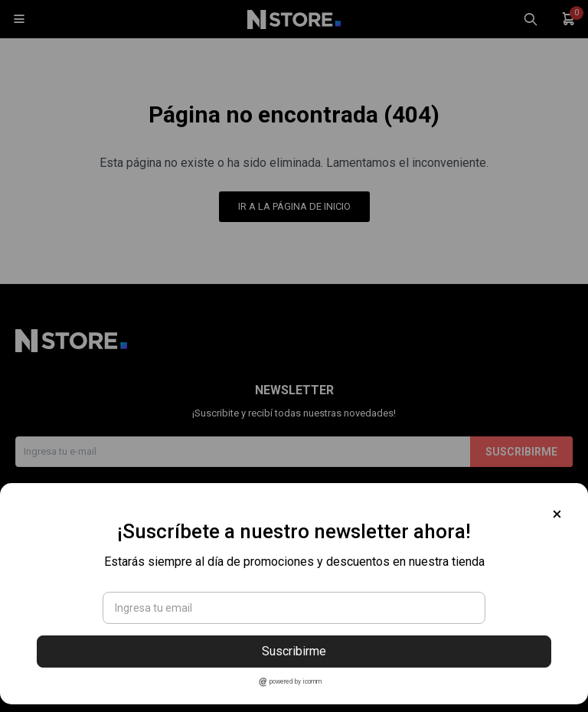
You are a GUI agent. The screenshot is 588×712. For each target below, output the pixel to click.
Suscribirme (294, 651)
